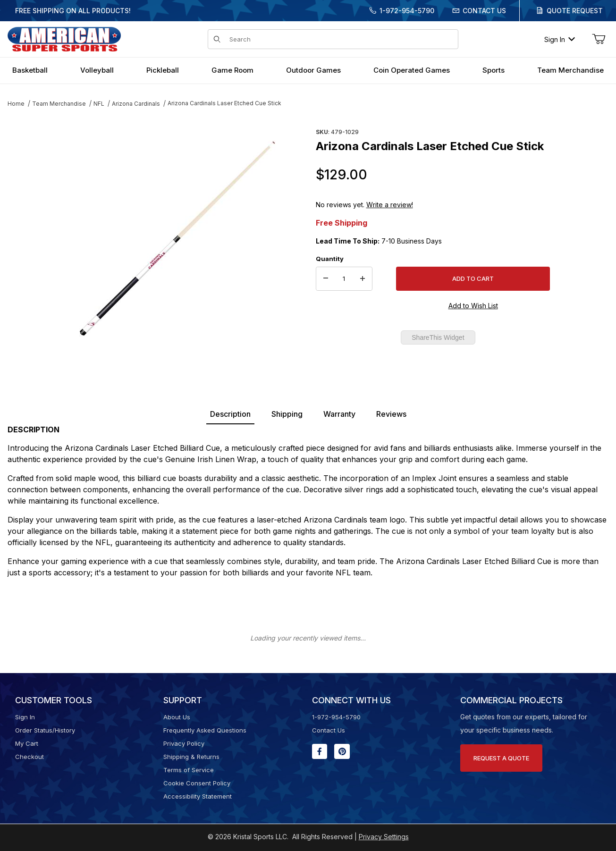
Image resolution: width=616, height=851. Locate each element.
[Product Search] (341, 39)
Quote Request (575, 11)
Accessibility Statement (198, 796)
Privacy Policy (184, 743)
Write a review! (390, 205)
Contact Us (484, 11)
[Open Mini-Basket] (599, 39)
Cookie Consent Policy (197, 783)
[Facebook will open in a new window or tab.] (320, 751)
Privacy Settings (384, 837)
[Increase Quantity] (363, 279)
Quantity (330, 259)
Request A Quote (501, 758)
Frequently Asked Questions (205, 730)
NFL (99, 104)
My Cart (27, 743)
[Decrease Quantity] (326, 279)
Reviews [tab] (391, 414)
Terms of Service (189, 770)
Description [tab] (230, 414)
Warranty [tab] (339, 414)
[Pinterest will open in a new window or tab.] (342, 751)
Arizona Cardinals (136, 104)
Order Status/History (45, 730)
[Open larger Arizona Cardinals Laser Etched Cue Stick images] (178, 238)
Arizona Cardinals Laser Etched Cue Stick (224, 103)
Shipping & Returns (191, 757)
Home (16, 104)
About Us (177, 717)
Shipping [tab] (287, 414)
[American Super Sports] (64, 38)
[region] (26, 235)
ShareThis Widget (438, 337)
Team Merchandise (59, 104)
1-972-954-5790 (407, 11)
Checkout (30, 757)
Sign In (560, 39)
